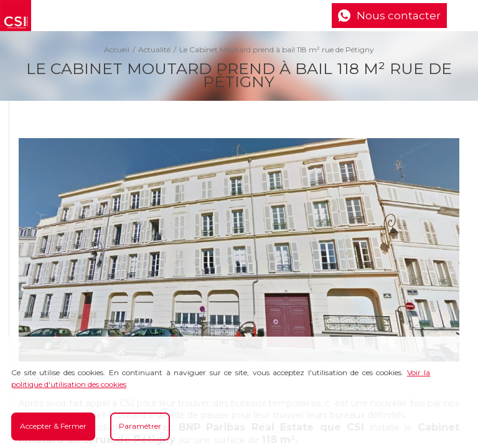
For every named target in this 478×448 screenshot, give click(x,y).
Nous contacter (399, 16)
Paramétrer (140, 426)
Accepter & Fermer (53, 426)
